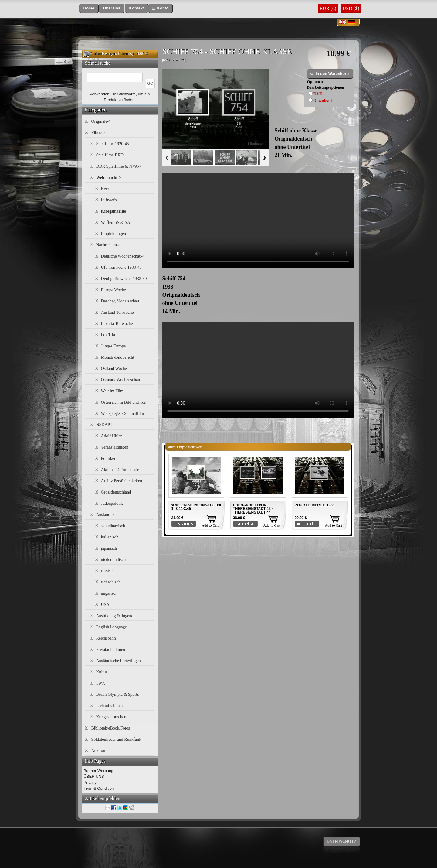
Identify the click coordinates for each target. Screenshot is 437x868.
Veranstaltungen (115, 447)
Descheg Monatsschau (120, 301)
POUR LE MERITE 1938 (315, 505)
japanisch (109, 548)
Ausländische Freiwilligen (119, 661)
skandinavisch (113, 526)
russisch (108, 571)
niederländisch (113, 560)
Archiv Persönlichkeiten (122, 481)
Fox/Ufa (108, 335)
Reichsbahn (106, 638)
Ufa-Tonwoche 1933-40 (121, 267)
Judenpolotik (112, 503)
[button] (89, 8)
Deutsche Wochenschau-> (123, 256)
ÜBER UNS (94, 776)
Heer (105, 189)
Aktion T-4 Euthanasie (120, 470)
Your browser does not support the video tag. (258, 220)
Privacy (90, 783)
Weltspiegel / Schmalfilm (123, 413)
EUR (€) (328, 8)
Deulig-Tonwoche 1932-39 (124, 279)
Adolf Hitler (112, 436)
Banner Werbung (99, 771)
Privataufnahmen (111, 649)
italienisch (110, 537)
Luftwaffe (110, 200)
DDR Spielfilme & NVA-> (119, 166)
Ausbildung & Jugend (115, 616)
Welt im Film (112, 391)
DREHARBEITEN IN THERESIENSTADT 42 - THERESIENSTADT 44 (253, 509)
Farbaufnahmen (110, 706)
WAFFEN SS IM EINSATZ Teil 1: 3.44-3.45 (196, 507)
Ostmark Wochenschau (121, 380)
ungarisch (109, 593)
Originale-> (101, 121)
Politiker (108, 458)
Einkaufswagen (103, 54)
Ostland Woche (114, 369)
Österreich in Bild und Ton (124, 402)
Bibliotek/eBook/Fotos (111, 728)
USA (105, 605)
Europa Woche (113, 290)
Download (323, 101)
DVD (318, 94)
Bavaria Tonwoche (117, 324)
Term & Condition (99, 788)
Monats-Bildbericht (118, 357)
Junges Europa (113, 346)
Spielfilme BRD (110, 155)
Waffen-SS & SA (116, 222)
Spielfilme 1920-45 (113, 144)
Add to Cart (210, 525)
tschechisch (111, 582)
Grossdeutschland (116, 492)
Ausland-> (105, 515)
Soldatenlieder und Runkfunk (116, 739)
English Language (112, 627)
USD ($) (351, 8)
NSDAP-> (105, 425)
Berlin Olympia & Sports (118, 694)
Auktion (98, 751)
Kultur (102, 672)
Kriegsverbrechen (111, 717)
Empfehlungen (113, 234)
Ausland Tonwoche (117, 312)
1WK (101, 683)
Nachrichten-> (108, 245)
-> (98, 133)
